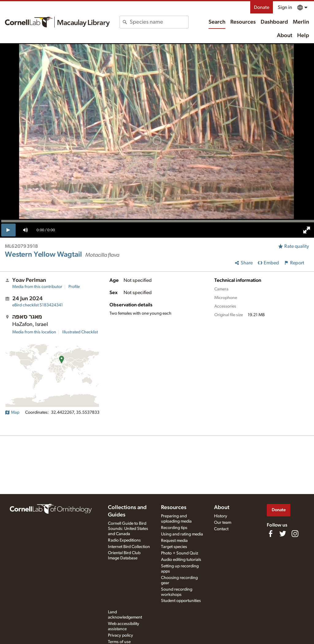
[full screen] (307, 230)
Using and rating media (182, 534)
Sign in (285, 7)
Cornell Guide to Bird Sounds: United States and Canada (128, 529)
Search (217, 22)
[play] (8, 230)
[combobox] (159, 22)
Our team (223, 523)
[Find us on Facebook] (270, 534)
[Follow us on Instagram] (295, 534)
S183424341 (38, 305)
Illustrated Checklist (80, 332)
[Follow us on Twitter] (283, 534)
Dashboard (274, 22)
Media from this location (34, 332)
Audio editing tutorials (181, 560)
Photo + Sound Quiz (180, 553)
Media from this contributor (37, 287)
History (221, 516)
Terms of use (119, 642)
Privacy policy (121, 635)
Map (12, 412)
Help (303, 36)
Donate (262, 7)
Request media (174, 541)
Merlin (301, 22)
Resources (243, 22)
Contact (221, 529)
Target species (174, 547)
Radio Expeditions (124, 540)
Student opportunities (181, 601)
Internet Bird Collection (129, 547)
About (285, 36)
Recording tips (174, 528)
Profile (74, 287)
